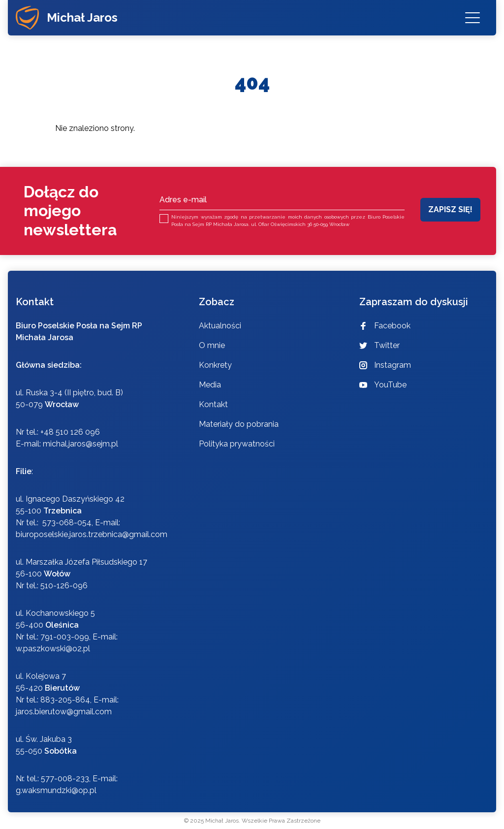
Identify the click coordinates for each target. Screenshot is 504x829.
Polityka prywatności (237, 444)
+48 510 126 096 (70, 432)
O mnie (212, 345)
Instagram (385, 365)
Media (210, 385)
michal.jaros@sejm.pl (80, 444)
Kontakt (213, 404)
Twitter (379, 345)
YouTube (383, 385)
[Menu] (472, 18)
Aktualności (220, 326)
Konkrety (215, 365)
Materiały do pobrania (239, 424)
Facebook (385, 326)
